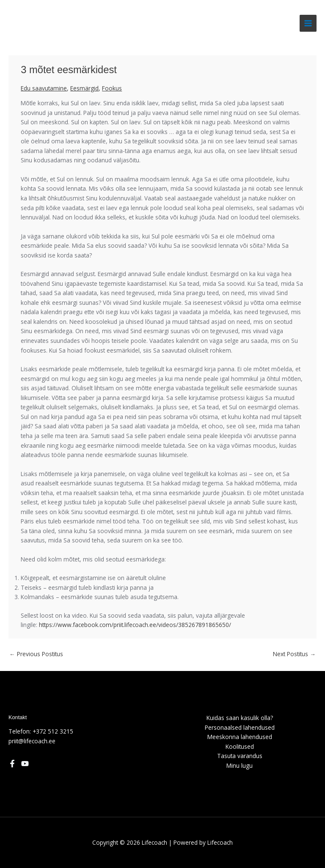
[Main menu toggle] (308, 23)
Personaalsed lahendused (240, 727)
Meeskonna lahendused (240, 737)
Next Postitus (294, 654)
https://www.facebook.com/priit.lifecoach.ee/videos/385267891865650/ (135, 625)
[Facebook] (12, 764)
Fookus (112, 88)
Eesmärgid (84, 88)
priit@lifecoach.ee (32, 741)
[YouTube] (25, 764)
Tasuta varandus (240, 756)
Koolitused (240, 746)
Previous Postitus (36, 654)
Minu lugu (240, 765)
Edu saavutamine (44, 88)
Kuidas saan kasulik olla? (240, 718)
